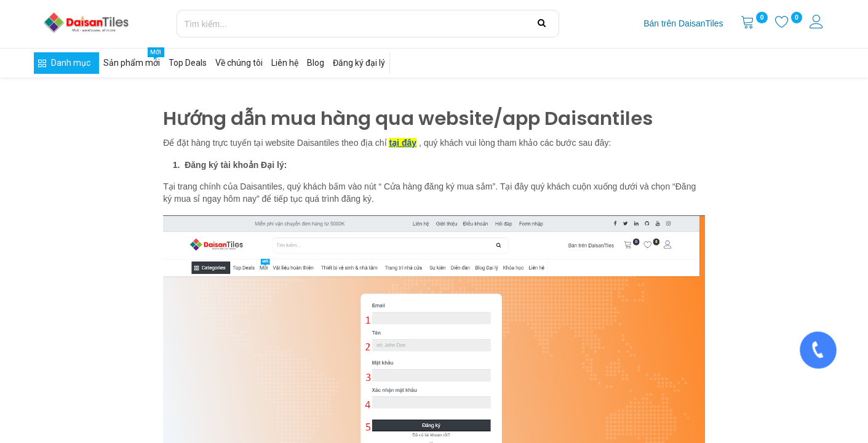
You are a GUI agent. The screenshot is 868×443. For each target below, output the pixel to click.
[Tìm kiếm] (542, 23)
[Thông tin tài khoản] (818, 23)
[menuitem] (683, 24)
